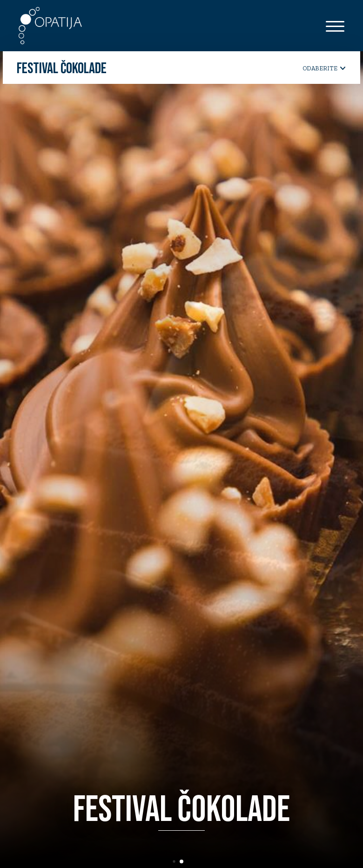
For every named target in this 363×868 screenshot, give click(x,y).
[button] (178, 862)
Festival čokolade (62, 69)
